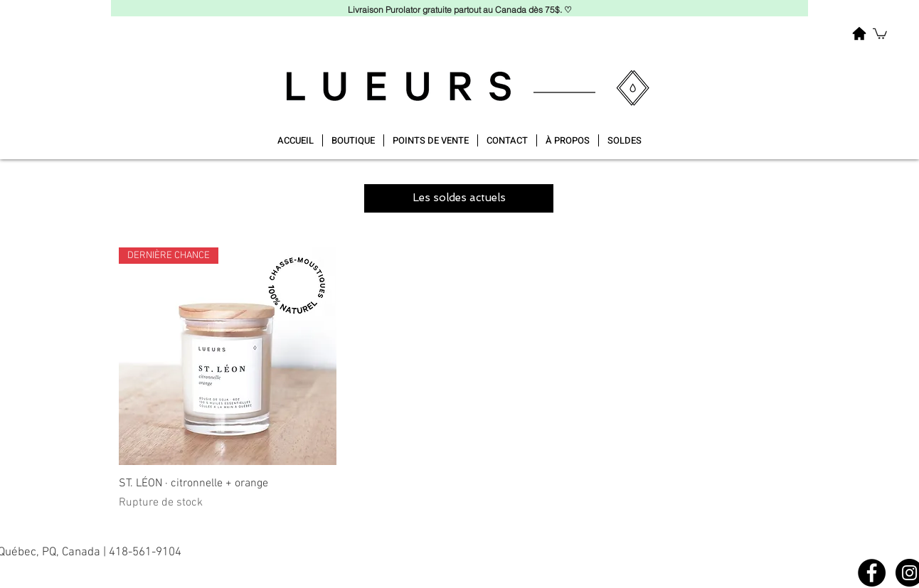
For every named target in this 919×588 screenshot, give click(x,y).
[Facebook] (872, 573)
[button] (880, 33)
